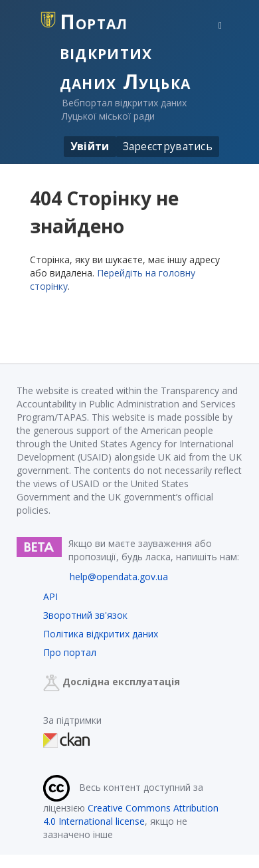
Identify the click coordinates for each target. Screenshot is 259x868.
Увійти (90, 146)
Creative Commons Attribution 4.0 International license (131, 814)
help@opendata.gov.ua (119, 577)
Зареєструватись (168, 146)
